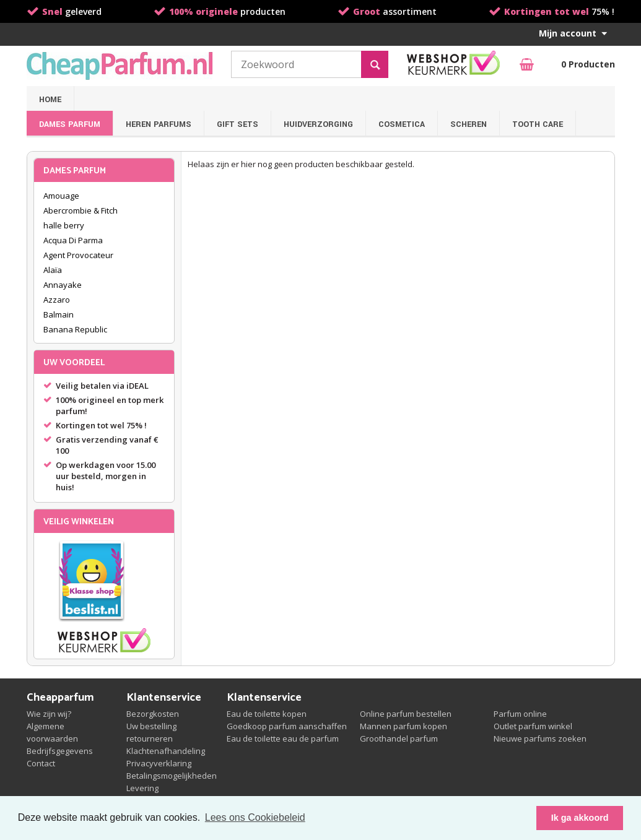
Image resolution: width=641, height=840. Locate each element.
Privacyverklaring (159, 763)
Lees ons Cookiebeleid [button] (255, 817)
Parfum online (520, 714)
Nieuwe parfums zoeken (540, 738)
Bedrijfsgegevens (60, 751)
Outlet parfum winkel (533, 726)
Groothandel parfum (399, 738)
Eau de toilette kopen (267, 714)
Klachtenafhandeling (166, 751)
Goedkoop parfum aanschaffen (287, 726)
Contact (41, 763)
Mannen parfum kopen (403, 726)
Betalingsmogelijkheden (172, 776)
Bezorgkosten (153, 714)
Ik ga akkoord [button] (580, 818)
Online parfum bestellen (406, 714)
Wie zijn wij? (49, 714)
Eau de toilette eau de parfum (283, 738)
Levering (142, 788)
